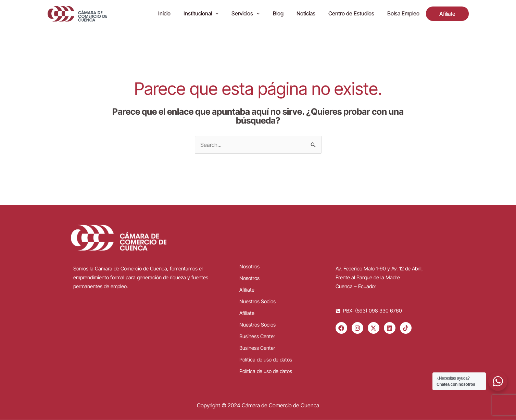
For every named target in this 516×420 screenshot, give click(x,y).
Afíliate (247, 290)
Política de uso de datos (266, 360)
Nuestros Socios (257, 302)
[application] (228, 14)
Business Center (257, 337)
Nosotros (249, 267)
